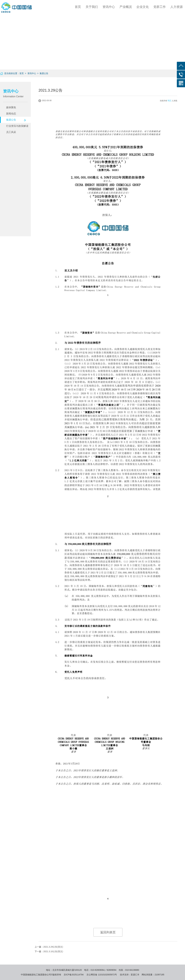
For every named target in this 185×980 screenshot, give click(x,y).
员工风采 (11, 132)
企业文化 (143, 7)
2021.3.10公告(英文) (53, 951)
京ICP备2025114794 (74, 975)
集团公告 (11, 120)
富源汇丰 (135, 975)
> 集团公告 (42, 73)
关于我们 (92, 7)
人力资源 (177, 7)
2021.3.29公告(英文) (53, 947)
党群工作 (160, 7)
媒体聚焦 (11, 107)
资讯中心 (109, 7)
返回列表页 (108, 932)
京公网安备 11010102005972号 (102, 975)
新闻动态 (11, 114)
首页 (78, 7)
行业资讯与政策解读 (17, 126)
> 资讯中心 (30, 73)
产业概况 (126, 7)
